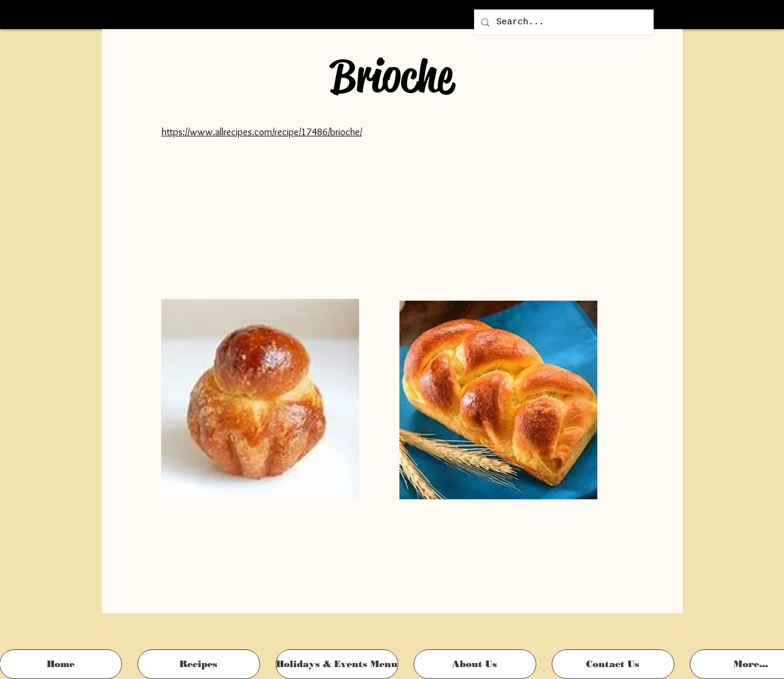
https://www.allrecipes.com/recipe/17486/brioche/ (262, 132)
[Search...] (563, 22)
